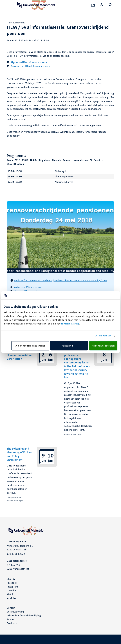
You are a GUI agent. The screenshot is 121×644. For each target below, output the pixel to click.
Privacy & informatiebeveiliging (24, 616)
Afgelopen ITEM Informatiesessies (29, 62)
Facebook (12, 583)
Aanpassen (69, 346)
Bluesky (11, 579)
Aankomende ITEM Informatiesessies (30, 66)
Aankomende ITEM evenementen (28, 287)
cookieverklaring (70, 324)
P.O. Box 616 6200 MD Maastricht (18, 567)
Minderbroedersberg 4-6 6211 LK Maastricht (20, 548)
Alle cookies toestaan (103, 346)
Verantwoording (16, 612)
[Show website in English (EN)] (93, 5)
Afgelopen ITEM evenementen (26, 291)
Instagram (12, 587)
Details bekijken (103, 336)
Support (11, 619)
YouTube (11, 598)
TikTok (10, 594)
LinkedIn (11, 591)
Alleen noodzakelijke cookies (30, 346)
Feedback (12, 623)
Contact (11, 608)
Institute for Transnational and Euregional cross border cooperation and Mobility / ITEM (61, 280)
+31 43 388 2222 (16, 554)
